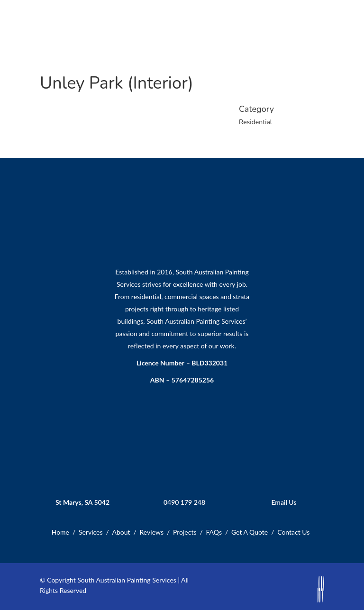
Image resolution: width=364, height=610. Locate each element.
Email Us (284, 502)
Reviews (152, 532)
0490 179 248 (184, 502)
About (121, 532)
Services (91, 532)
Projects (185, 532)
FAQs (214, 532)
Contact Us (293, 532)
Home (60, 532)
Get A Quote (250, 532)
